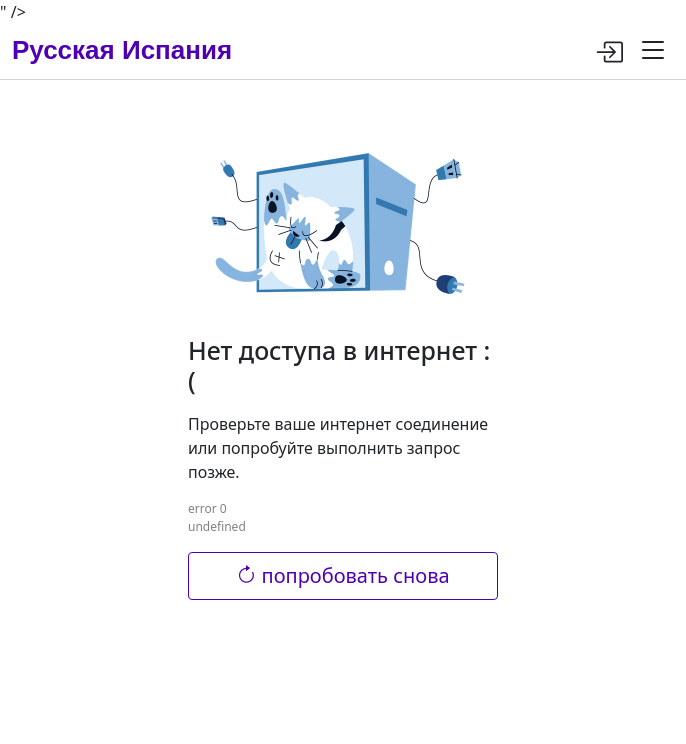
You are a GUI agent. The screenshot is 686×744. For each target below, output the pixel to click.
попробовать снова (342, 575)
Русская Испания (122, 50)
